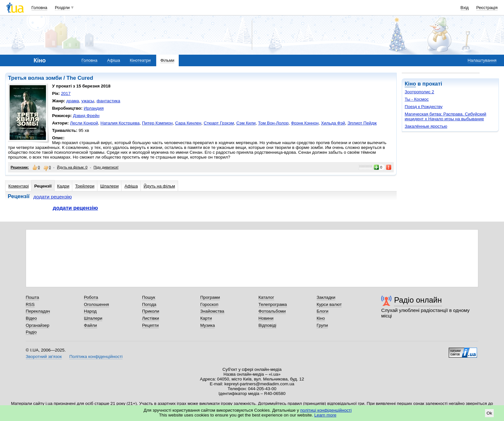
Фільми (167, 60)
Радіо (31, 332)
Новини (266, 318)
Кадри (63, 186)
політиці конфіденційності (326, 410)
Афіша (113, 60)
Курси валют (329, 304)
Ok (489, 413)
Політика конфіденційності (96, 357)
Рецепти (150, 325)
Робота (91, 297)
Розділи (62, 8)
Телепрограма (273, 304)
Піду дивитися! (106, 167)
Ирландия (94, 108)
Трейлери (85, 186)
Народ (90, 311)
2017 (66, 93)
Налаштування (482, 60)
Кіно (410, 84)
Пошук (149, 297)
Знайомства (212, 311)
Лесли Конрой (84, 123)
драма (73, 101)
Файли (90, 325)
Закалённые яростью (426, 126)
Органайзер (37, 325)
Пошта (32, 297)
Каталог (266, 297)
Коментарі (18, 186)
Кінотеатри (140, 60)
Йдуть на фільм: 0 (72, 167)
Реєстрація (487, 8)
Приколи (151, 311)
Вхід (465, 8)
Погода (149, 304)
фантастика (108, 101)
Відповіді (267, 325)
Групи (322, 325)
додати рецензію (53, 197)
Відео (31, 318)
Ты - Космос (417, 99)
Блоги (323, 311)
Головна (39, 8)
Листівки (151, 318)
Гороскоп (209, 304)
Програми (210, 297)
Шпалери (109, 186)
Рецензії (43, 186)
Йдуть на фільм (159, 186)
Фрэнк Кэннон (305, 123)
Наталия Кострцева (120, 123)
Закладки (326, 297)
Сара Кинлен (188, 123)
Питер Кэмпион (157, 123)
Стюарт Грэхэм (219, 123)
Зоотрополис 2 (419, 92)
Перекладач (38, 311)
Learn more (325, 415)
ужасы (88, 101)
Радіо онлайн (418, 300)
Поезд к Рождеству (424, 107)
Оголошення (96, 304)
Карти (206, 318)
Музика (207, 325)
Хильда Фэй (333, 123)
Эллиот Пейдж (362, 123)
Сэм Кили (246, 123)
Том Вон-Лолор (273, 123)
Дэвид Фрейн (86, 116)
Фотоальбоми (272, 311)
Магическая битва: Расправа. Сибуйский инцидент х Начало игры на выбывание (446, 116)
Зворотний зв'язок (44, 357)
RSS (30, 304)
